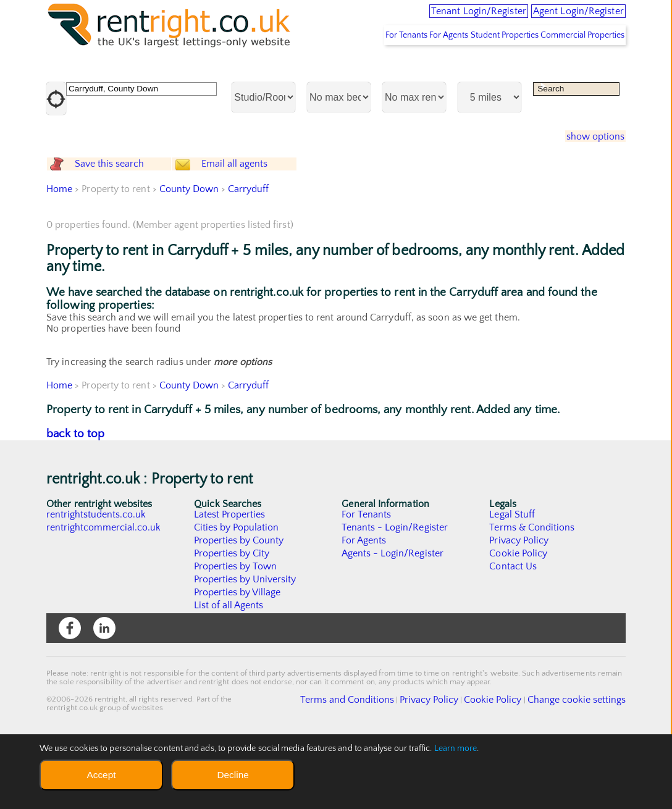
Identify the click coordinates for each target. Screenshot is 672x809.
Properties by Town (236, 632)
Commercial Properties (576, 71)
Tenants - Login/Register (395, 593)
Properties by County (239, 606)
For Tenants (358, 71)
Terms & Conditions (532, 593)
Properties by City (232, 619)
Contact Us (513, 632)
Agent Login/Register (563, 19)
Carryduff (249, 255)
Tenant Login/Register (430, 19)
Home (59, 255)
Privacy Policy (519, 606)
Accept (101, 775)
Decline (233, 775)
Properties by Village (238, 658)
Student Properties (485, 71)
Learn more (456, 748)
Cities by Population (237, 593)
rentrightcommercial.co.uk (104, 593)
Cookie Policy (518, 619)
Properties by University (246, 645)
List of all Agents (229, 671)
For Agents (415, 71)
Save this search (120, 215)
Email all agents (256, 215)
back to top (76, 500)
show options (587, 173)
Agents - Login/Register (393, 619)
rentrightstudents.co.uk (97, 581)
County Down (189, 255)
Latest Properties (230, 581)
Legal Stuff (512, 581)
